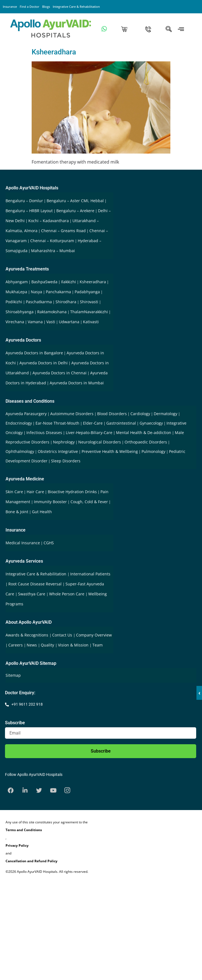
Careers (16, 645)
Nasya (36, 292)
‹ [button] (199, 693)
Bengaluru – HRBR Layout (29, 211)
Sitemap (13, 675)
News (32, 645)
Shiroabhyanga (20, 312)
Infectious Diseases (44, 433)
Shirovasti (89, 302)
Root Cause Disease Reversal (36, 584)
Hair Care (35, 492)
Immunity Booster (50, 502)
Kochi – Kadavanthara (49, 221)
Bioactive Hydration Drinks (72, 492)
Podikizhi (14, 302)
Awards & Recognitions (27, 635)
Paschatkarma (39, 302)
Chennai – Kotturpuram (52, 241)
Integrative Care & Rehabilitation (76, 7)
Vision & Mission (74, 645)
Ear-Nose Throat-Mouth (57, 423)
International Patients (90, 574)
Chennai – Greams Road (63, 231)
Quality (48, 645)
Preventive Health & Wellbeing (110, 451)
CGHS (49, 543)
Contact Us (63, 635)
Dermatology (166, 414)
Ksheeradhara (54, 52)
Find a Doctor (30, 7)
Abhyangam (17, 282)
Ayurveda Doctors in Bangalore (34, 353)
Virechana (15, 322)
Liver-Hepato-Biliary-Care (89, 433)
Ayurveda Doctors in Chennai (60, 373)
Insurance (10, 7)
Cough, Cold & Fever (89, 502)
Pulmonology (153, 451)
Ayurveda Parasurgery (26, 414)
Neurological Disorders (100, 442)
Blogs (46, 7)
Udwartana (69, 322)
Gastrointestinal (121, 423)
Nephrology (64, 442)
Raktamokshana (52, 312)
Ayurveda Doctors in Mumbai (77, 383)
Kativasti (91, 322)
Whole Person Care (67, 594)
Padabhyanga (87, 292)
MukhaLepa (16, 292)
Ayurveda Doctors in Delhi (44, 363)
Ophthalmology (20, 451)
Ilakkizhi (69, 282)
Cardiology (140, 414)
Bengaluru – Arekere (75, 211)
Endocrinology (19, 423)
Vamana (35, 322)
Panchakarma (58, 292)
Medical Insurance (23, 543)
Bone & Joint (17, 512)
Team (98, 645)
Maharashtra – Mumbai (53, 251)
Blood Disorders (112, 414)
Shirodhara (66, 302)
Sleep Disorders (66, 461)
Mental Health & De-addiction (144, 433)
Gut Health (42, 512)
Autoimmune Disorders (72, 414)
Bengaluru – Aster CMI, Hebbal (75, 201)
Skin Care (14, 492)
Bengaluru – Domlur (24, 201)
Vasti (51, 322)
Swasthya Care (32, 594)
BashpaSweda (44, 282)
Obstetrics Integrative (58, 451)
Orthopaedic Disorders (146, 442)
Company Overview (94, 635)
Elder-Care (93, 423)
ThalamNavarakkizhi (89, 312)
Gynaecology (151, 423)
